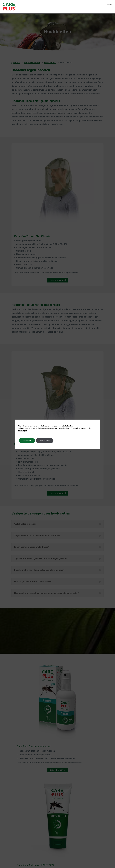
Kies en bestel (58, 280)
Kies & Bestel (58, 770)
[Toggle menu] (110, 7)
